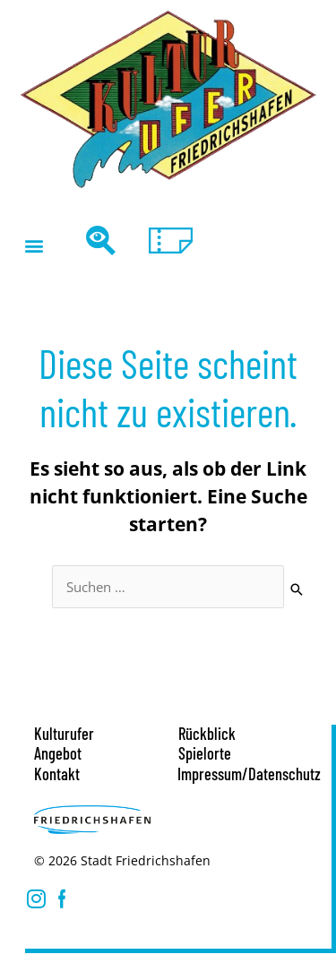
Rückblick (207, 734)
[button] (34, 245)
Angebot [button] (58, 753)
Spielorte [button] (205, 753)
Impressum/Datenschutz (249, 774)
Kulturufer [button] (64, 734)
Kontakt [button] (57, 774)
